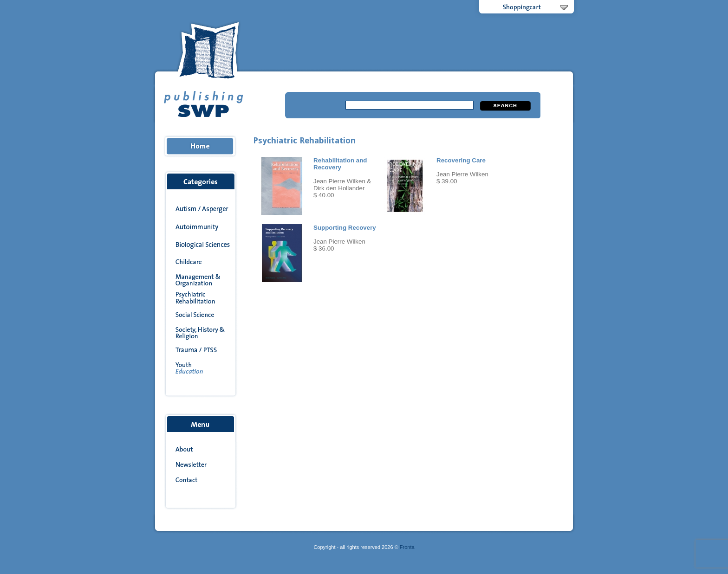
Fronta (407, 547)
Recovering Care (461, 160)
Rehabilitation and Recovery (340, 164)
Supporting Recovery (345, 228)
